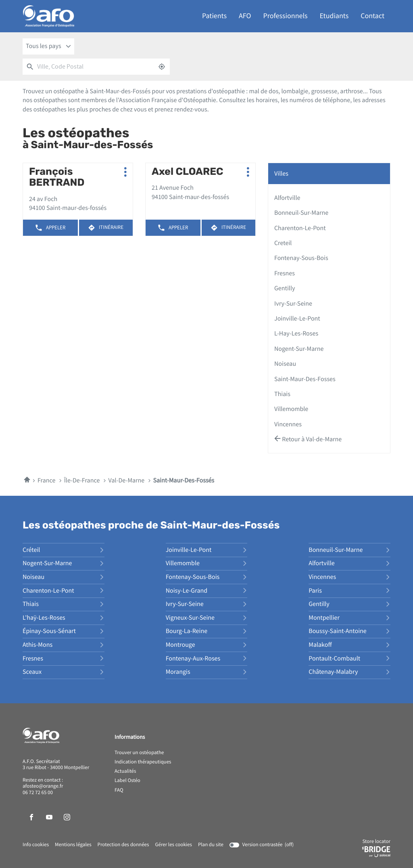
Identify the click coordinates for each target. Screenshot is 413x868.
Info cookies (36, 845)
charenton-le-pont (300, 228)
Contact (372, 16)
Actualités (125, 772)
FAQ (119, 790)
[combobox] (48, 46)
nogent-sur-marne (299, 349)
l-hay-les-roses (296, 333)
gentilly (285, 288)
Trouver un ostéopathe (139, 753)
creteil (283, 243)
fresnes (285, 273)
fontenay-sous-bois (301, 258)
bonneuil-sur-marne (301, 213)
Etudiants (334, 16)
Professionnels (286, 16)
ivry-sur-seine (293, 304)
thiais (282, 394)
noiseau (285, 364)
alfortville (287, 198)
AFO (245, 16)
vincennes (288, 424)
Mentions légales (73, 845)
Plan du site (211, 845)
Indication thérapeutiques (143, 762)
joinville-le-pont (297, 319)
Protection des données (123, 845)
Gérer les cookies (173, 845)
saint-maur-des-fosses (305, 379)
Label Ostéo (127, 781)
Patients (214, 16)
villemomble (291, 409)
